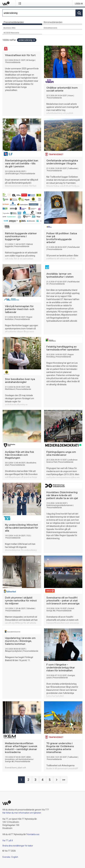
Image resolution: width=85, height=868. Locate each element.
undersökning (27, 40)
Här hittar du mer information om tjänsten (22, 813)
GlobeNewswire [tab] (50, 28)
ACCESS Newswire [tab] (11, 33)
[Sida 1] (21, 780)
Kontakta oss (33, 834)
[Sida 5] (50, 780)
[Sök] (39, 13)
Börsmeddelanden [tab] (53, 22)
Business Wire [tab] (9, 28)
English (15, 857)
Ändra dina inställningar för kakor (18, 846)
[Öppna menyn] (20, 3)
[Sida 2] (28, 780)
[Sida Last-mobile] (64, 780)
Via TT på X (8, 841)
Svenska (6, 857)
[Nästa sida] (57, 780)
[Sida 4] (43, 780)
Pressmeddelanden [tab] (14, 22)
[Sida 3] (36, 780)
